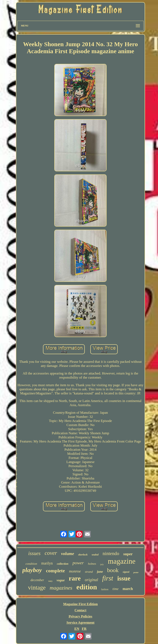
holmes (92, 564)
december (37, 580)
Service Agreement (80, 623)
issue (124, 578)
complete (55, 571)
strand (89, 572)
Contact (80, 610)
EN (77, 629)
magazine (122, 561)
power (78, 563)
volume (68, 554)
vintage (37, 588)
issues (34, 553)
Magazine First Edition (80, 604)
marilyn (47, 563)
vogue (61, 580)
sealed (95, 555)
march (128, 589)
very (50, 581)
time (116, 589)
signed (126, 572)
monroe (75, 571)
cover (51, 553)
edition (87, 587)
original (91, 580)
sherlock (83, 555)
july (102, 564)
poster (136, 572)
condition (31, 564)
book (113, 570)
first (108, 578)
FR (84, 629)
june (100, 572)
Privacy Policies (81, 616)
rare (75, 578)
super (128, 554)
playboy (32, 570)
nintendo (111, 554)
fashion (105, 589)
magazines (61, 588)
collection (63, 564)
